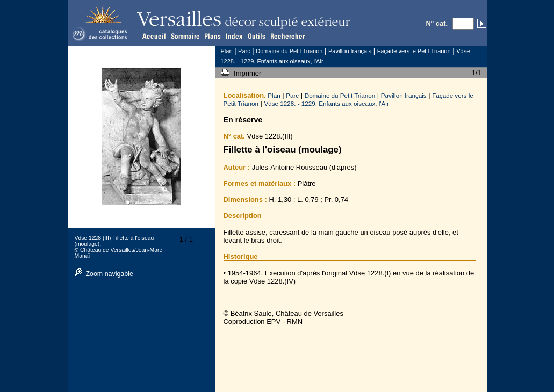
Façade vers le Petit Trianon (414, 51)
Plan (274, 95)
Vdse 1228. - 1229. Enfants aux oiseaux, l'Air (327, 103)
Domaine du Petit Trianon (340, 95)
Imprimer (249, 73)
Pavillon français (404, 95)
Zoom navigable (109, 274)
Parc (292, 95)
